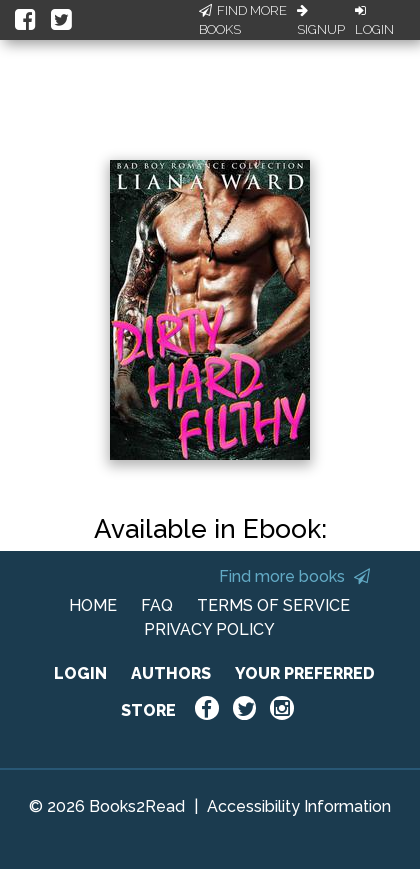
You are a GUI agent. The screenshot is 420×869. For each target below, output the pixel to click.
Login (374, 21)
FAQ (157, 605)
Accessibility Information (299, 806)
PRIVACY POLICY (209, 629)
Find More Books (243, 20)
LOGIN (80, 673)
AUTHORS (171, 673)
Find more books (294, 576)
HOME (93, 605)
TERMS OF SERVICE (273, 605)
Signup (321, 21)
